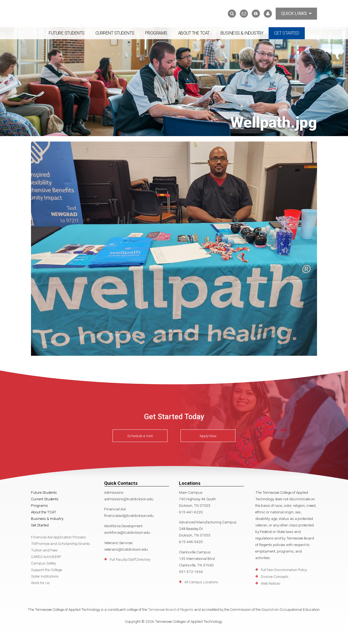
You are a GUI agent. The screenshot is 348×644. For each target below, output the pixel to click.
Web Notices (271, 583)
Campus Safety (43, 563)
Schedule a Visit (140, 436)
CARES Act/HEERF (46, 557)
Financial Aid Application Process (58, 537)
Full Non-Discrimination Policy (284, 570)
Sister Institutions (45, 576)
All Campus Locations (201, 582)
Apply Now (208, 436)
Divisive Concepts (275, 576)
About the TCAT (194, 33)
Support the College (46, 570)
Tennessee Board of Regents (171, 609)
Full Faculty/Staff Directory (130, 559)
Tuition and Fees (44, 550)
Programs (156, 33)
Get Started (287, 33)
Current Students (115, 33)
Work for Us (40, 583)
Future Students (67, 33)
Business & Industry (242, 33)
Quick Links (296, 13)
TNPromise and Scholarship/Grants (60, 544)
